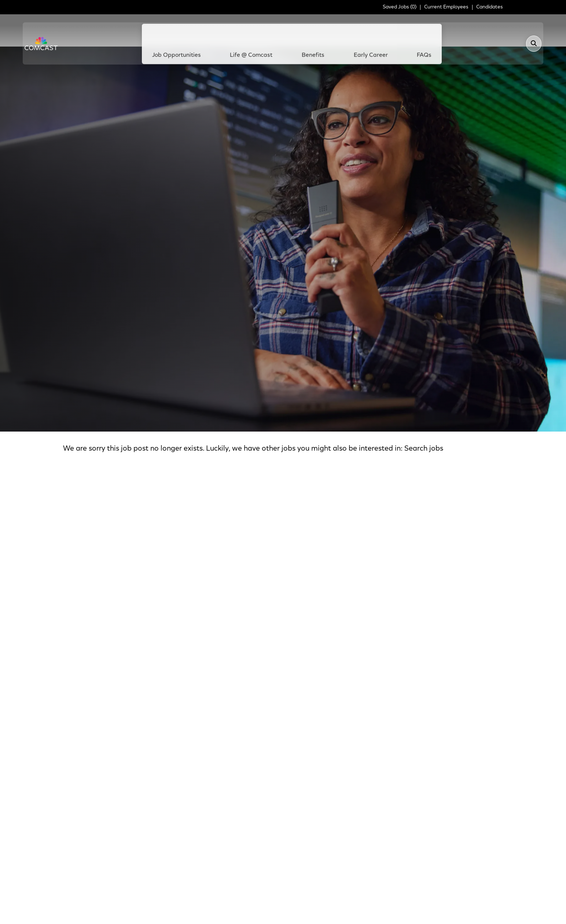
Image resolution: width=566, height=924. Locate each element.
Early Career (362, 30)
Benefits (313, 30)
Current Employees (446, 7)
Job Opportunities (193, 30)
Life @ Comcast (260, 30)
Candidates (490, 7)
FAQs (408, 30)
